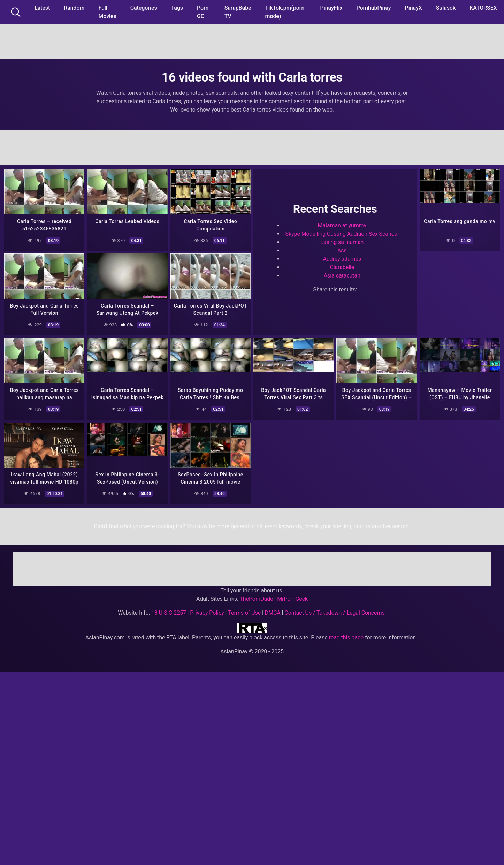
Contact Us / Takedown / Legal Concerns (334, 612)
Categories (144, 8)
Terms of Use (244, 612)
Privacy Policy (207, 612)
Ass (342, 250)
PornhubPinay (373, 8)
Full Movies (107, 12)
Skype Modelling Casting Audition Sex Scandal (342, 233)
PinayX (414, 8)
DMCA (273, 612)
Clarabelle (342, 267)
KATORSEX (483, 8)
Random (74, 8)
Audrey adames (342, 259)
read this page (346, 637)
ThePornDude (256, 598)
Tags (177, 8)
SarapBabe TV (238, 12)
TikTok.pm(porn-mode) (286, 12)
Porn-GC (204, 12)
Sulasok (446, 8)
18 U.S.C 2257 (169, 612)
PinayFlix (331, 8)
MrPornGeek (292, 598)
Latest (42, 8)
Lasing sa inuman (342, 242)
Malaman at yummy (342, 225)
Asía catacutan (342, 275)
